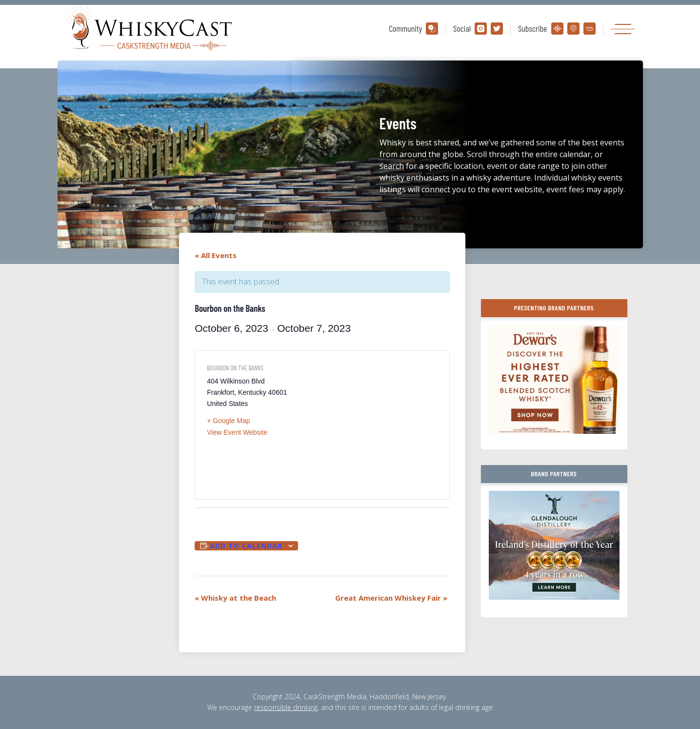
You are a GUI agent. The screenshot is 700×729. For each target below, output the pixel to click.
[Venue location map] (380, 425)
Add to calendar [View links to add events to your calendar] (246, 546)
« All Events (216, 255)
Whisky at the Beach (235, 598)
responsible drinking (286, 707)
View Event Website (237, 432)
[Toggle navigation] (623, 29)
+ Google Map (228, 421)
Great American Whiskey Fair (391, 598)
